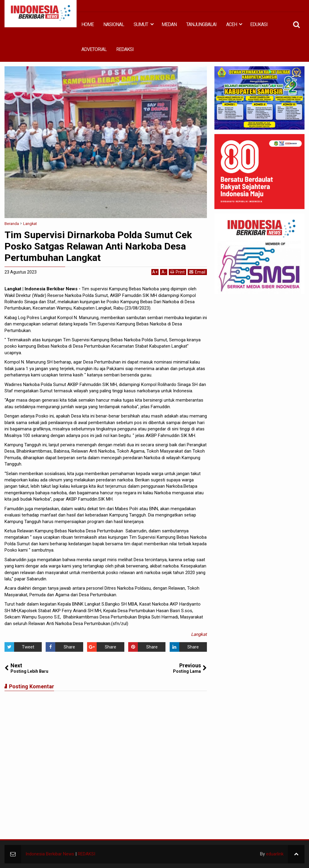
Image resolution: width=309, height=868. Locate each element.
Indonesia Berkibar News (50, 854)
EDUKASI (259, 24)
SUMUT (141, 24)
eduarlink (275, 854)
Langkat (199, 634)
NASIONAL (114, 24)
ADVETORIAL (94, 49)
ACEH (232, 24)
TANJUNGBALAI (201, 24)
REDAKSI (125, 49)
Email (197, 272)
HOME (88, 24)
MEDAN (169, 24)
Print (177, 272)
